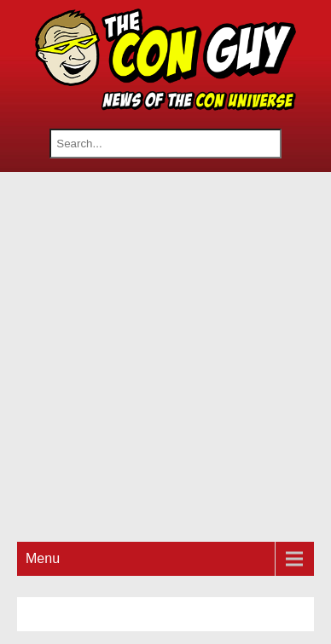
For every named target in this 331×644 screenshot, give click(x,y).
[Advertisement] (165, 354)
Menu (43, 558)
